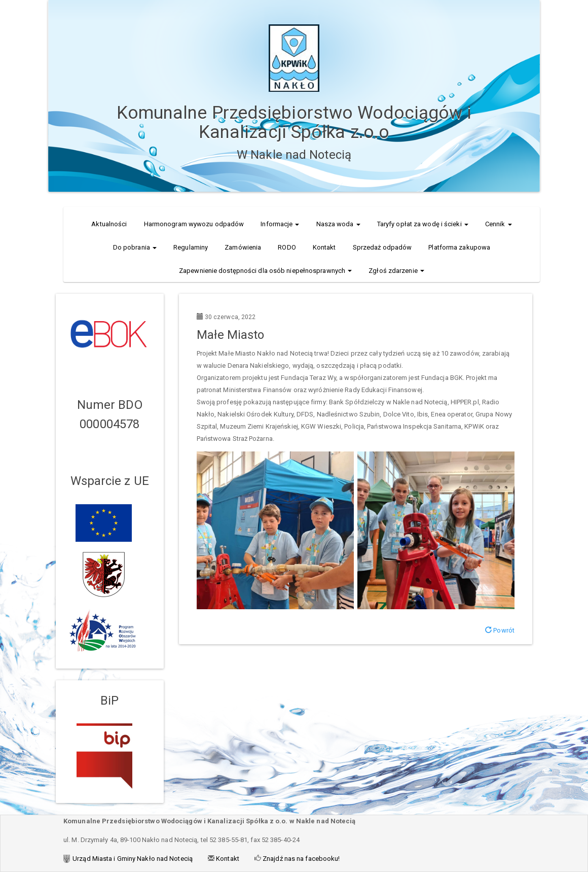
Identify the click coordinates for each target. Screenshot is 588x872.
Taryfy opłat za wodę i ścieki (423, 224)
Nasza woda (338, 224)
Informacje (280, 224)
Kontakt (324, 247)
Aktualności (109, 224)
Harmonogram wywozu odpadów (194, 224)
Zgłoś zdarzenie (396, 271)
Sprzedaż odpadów (382, 247)
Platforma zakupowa (459, 247)
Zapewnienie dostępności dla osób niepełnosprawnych (265, 271)
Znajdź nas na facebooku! (301, 859)
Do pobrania (135, 247)
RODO (287, 247)
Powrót (500, 630)
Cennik (499, 224)
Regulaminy (191, 247)
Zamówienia (243, 247)
